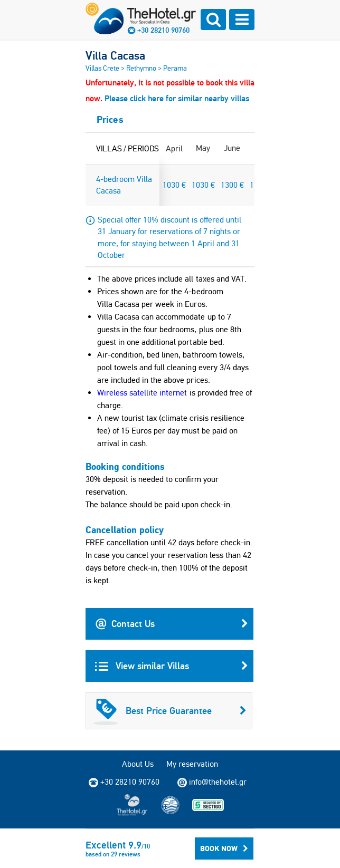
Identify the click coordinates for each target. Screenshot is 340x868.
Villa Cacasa (115, 55)
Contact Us (172, 624)
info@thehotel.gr (212, 782)
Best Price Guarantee (170, 711)
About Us (138, 764)
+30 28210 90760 (163, 30)
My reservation (192, 764)
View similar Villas (172, 666)
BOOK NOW (224, 848)
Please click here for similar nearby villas (177, 98)
